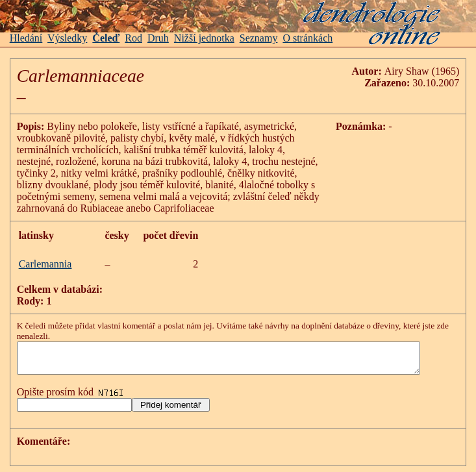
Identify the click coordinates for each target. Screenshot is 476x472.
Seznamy (259, 38)
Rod (133, 38)
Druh (158, 38)
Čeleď (106, 38)
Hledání (26, 38)
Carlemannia (45, 264)
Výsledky (67, 38)
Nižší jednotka (204, 38)
